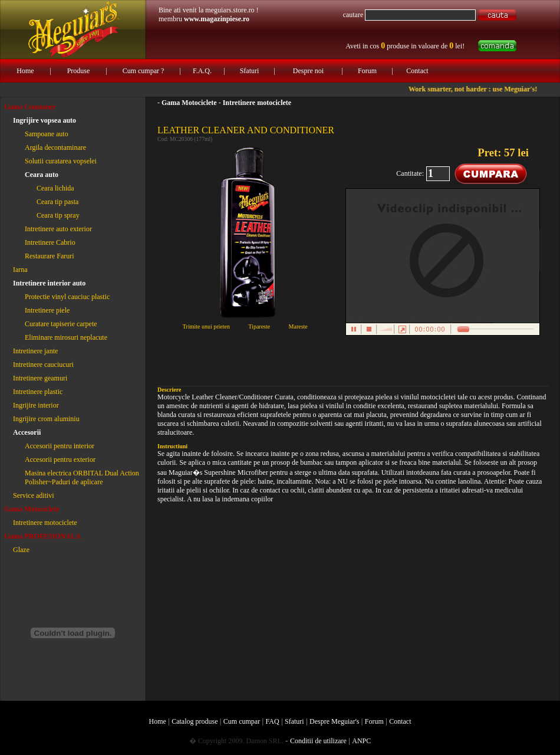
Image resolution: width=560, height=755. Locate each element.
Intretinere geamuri (40, 378)
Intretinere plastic (38, 392)
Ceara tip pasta (57, 202)
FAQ (273, 721)
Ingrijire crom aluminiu (46, 419)
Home (25, 71)
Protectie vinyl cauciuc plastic (67, 297)
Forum (367, 71)
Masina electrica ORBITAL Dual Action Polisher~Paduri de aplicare (82, 477)
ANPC (361, 741)
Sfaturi (250, 71)
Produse (79, 71)
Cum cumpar (242, 721)
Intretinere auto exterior (58, 229)
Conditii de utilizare (318, 741)
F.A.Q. (202, 71)
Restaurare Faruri (50, 256)
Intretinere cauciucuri (43, 365)
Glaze (21, 550)
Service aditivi (34, 495)
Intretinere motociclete (45, 523)
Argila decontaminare (55, 147)
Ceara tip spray (58, 215)
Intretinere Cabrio (50, 242)
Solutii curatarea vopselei (61, 161)
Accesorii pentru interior (60, 446)
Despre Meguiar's (334, 721)
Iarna (20, 270)
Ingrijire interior (36, 405)
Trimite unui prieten (206, 326)
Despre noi (308, 71)
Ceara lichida (55, 188)
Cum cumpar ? (144, 71)
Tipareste (259, 326)
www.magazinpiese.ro (217, 19)
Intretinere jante (35, 351)
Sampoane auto (47, 134)
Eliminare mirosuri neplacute (66, 337)
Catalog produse (195, 721)
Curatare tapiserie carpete (61, 324)
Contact (417, 71)
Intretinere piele (47, 310)
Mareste (298, 326)
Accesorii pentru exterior (60, 459)
